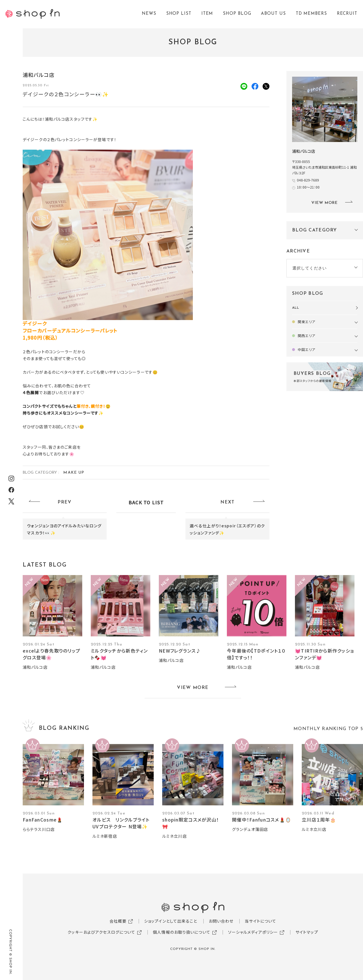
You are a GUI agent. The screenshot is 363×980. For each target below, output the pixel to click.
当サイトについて (260, 921)
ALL (296, 308)
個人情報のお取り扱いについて (182, 932)
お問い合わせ (221, 921)
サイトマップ (307, 932)
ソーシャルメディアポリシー (253, 932)
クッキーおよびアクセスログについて (101, 932)
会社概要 (118, 921)
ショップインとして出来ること (171, 921)
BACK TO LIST (146, 502)
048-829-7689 (308, 180)
